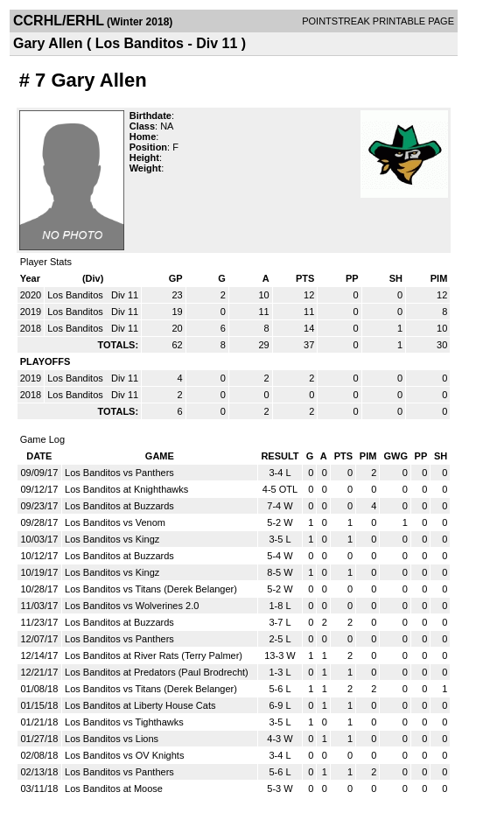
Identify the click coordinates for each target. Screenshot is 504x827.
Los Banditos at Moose (114, 788)
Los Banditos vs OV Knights (124, 755)
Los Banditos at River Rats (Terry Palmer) (154, 655)
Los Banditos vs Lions (112, 739)
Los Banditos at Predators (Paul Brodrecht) (157, 672)
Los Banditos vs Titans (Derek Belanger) (151, 589)
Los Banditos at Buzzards (119, 506)
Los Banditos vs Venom (115, 522)
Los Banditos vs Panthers (119, 473)
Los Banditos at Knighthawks (126, 489)
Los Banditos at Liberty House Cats (140, 705)
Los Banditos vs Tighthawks (124, 722)
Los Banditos (77, 295)
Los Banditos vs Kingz (112, 539)
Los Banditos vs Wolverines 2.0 (132, 606)
